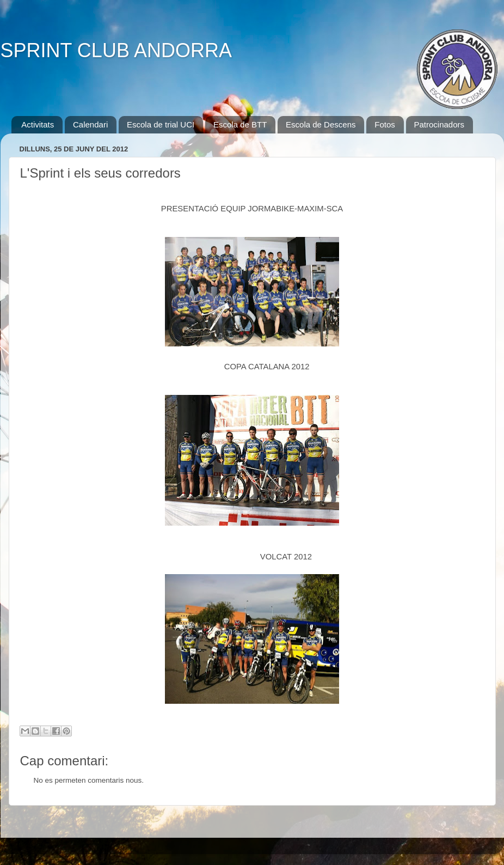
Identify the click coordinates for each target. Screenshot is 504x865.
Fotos (385, 124)
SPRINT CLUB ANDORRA (116, 50)
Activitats (38, 124)
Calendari (90, 124)
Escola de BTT (240, 124)
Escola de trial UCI (161, 124)
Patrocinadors (440, 124)
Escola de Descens (321, 124)
